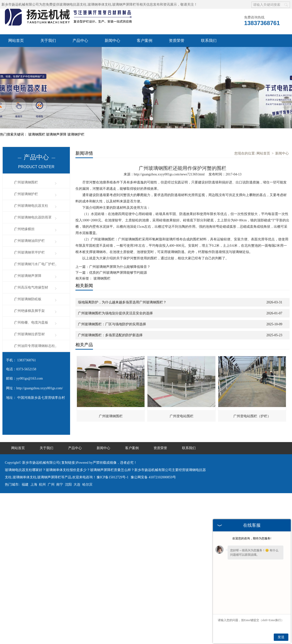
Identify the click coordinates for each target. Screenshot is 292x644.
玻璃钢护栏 (76, 107)
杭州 (42, 457)
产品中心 (80, 41)
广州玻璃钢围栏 (26, 155)
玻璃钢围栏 (37, 107)
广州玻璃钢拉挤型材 (29, 307)
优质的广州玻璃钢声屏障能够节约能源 (118, 245)
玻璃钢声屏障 (57, 107)
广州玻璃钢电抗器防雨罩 (33, 190)
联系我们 (209, 41)
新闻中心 (112, 41)
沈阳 (68, 457)
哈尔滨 (87, 457)
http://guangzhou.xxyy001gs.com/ (40, 361)
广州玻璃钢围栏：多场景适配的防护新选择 (110, 308)
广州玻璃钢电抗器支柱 (31, 178)
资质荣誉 (177, 41)
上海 (34, 457)
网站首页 (16, 41)
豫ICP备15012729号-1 (113, 450)
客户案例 (145, 41)
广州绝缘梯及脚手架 (29, 284)
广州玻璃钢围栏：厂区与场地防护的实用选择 (112, 297)
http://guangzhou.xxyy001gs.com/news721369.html (169, 147)
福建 (25, 457)
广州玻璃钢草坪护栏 (29, 225)
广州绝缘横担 (24, 202)
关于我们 (48, 41)
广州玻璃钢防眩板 (28, 272)
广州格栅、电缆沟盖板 (31, 295)
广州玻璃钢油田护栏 (29, 213)
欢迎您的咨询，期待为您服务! (252, 538)
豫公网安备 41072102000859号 (153, 450)
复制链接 (68, 435)
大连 (77, 457)
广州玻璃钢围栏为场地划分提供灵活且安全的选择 (115, 286)
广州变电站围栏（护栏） (252, 389)
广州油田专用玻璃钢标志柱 (35, 319)
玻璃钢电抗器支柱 (73, 5)
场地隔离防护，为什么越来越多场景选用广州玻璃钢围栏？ (122, 275)
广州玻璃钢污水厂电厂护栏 (35, 237)
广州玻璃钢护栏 (26, 167)
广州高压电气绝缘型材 (31, 260)
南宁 (60, 457)
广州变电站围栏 (182, 389)
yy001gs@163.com (30, 351)
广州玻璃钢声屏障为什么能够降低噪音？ (120, 240)
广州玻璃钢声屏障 (28, 249)
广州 (51, 457)
